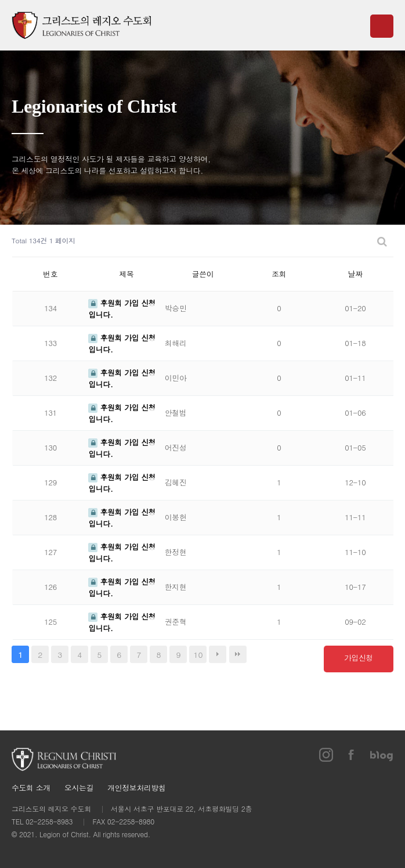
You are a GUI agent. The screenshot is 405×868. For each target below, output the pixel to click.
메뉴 (382, 26)
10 (198, 654)
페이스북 (352, 755)
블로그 (382, 755)
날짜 (355, 274)
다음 (218, 654)
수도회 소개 (31, 788)
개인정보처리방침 (136, 788)
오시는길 (79, 788)
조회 (279, 274)
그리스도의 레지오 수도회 (81, 25)
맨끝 (238, 654)
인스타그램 (326, 755)
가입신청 (359, 658)
